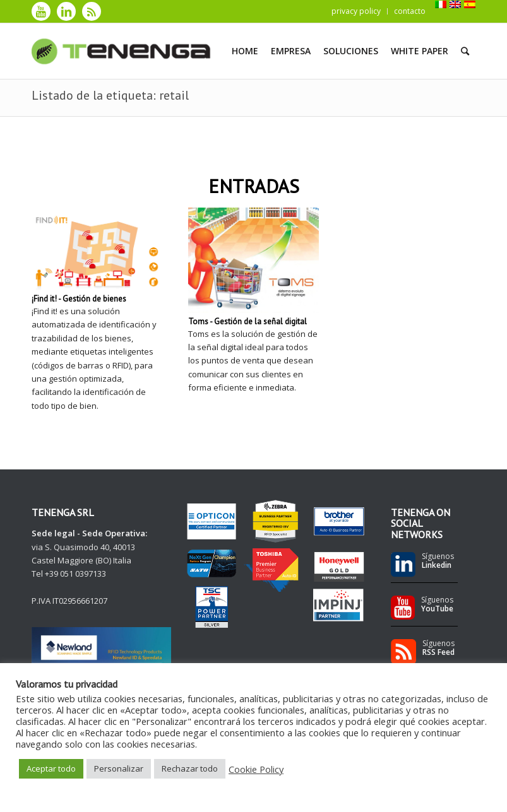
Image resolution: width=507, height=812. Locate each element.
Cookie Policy (256, 769)
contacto (410, 11)
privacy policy (356, 11)
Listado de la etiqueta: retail (110, 95)
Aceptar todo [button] (51, 768)
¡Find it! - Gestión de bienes (79, 299)
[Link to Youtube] (41, 11)
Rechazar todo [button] (190, 768)
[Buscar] (465, 51)
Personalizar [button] (119, 768)
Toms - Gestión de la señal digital (248, 321)
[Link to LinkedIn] (66, 11)
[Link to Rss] (92, 11)
